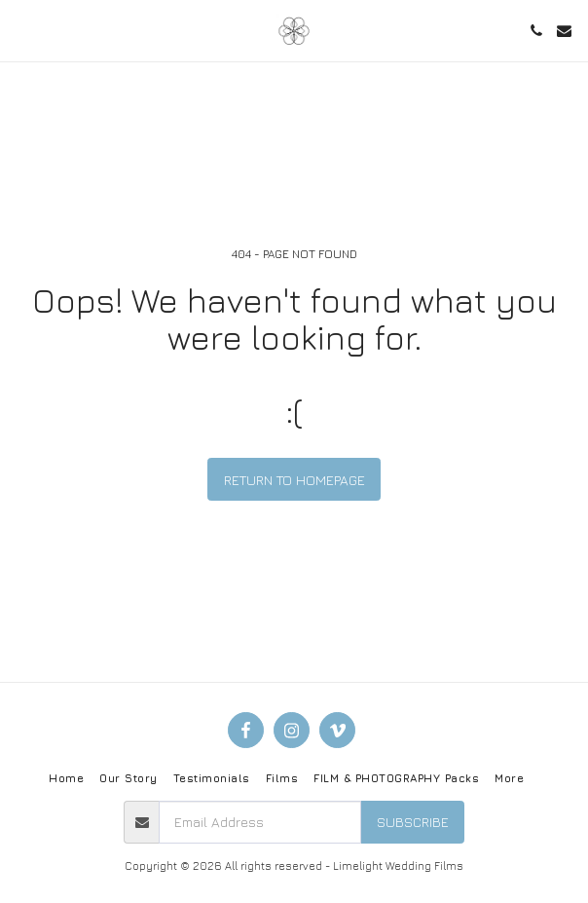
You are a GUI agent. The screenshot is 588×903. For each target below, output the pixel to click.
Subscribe (413, 822)
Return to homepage (294, 480)
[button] (21, 30)
